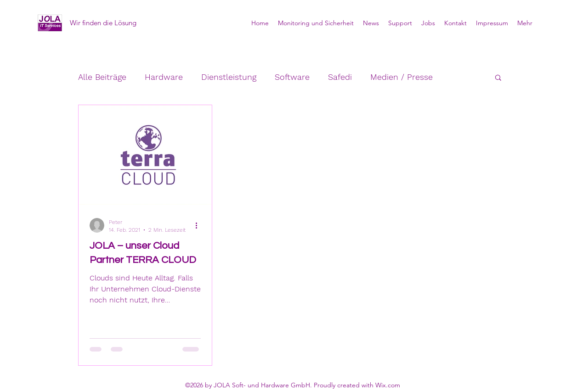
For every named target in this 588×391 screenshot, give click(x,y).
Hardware (164, 77)
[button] (498, 78)
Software (292, 77)
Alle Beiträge (102, 77)
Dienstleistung (229, 77)
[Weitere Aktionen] (199, 225)
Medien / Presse (401, 77)
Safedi (340, 77)
